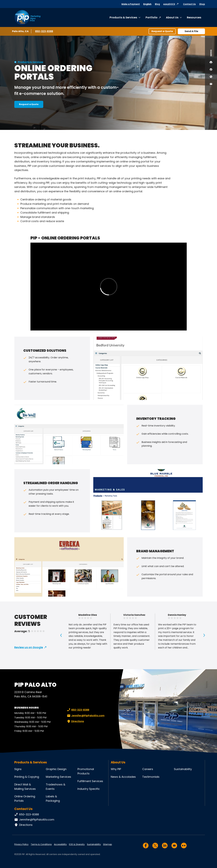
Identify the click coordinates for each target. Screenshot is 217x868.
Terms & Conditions (41, 844)
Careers (148, 769)
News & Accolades (123, 777)
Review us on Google (29, 647)
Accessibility (60, 844)
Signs (18, 769)
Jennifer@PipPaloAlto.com (85, 716)
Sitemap (108, 844)
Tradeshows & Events (56, 787)
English (147, 4)
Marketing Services (58, 777)
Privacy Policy (21, 844)
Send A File (191, 31)
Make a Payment (131, 4)
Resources (194, 17)
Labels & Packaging (53, 799)
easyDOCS (169, 4)
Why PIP (116, 769)
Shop (202, 4)
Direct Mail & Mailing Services (25, 787)
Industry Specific (89, 789)
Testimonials (151, 777)
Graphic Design (56, 769)
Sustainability (183, 769)
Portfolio (152, 17)
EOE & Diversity (77, 844)
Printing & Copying (27, 777)
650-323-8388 (44, 31)
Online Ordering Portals (25, 799)
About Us (172, 17)
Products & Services (123, 17)
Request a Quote (162, 31)
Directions (75, 721)
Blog (157, 4)
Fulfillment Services (90, 781)
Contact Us (189, 4)
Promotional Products (86, 771)
